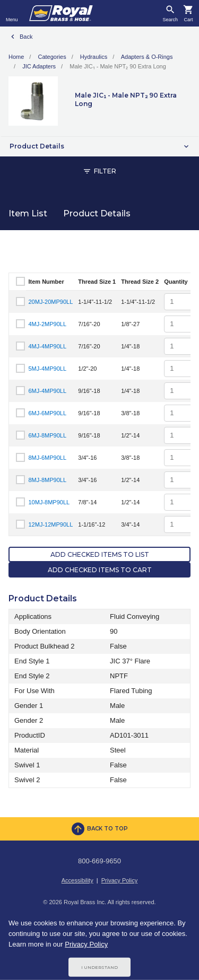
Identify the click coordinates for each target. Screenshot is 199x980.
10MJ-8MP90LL (49, 502)
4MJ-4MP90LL (48, 346)
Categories (52, 57)
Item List (28, 213)
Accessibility (77, 880)
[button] (99, 146)
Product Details (97, 213)
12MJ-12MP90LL (51, 524)
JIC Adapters (39, 66)
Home (16, 57)
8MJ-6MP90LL (48, 458)
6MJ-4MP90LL (48, 391)
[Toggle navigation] (12, 13)
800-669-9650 (99, 861)
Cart (188, 20)
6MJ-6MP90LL (48, 413)
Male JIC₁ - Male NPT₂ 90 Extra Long (118, 66)
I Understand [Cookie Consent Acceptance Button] (99, 967)
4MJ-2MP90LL (48, 324)
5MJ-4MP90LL (48, 369)
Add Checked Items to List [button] (100, 554)
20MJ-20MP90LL (51, 302)
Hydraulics (94, 57)
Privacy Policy (119, 880)
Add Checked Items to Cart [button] (100, 570)
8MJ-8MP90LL (48, 480)
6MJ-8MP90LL (48, 435)
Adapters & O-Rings (147, 57)
